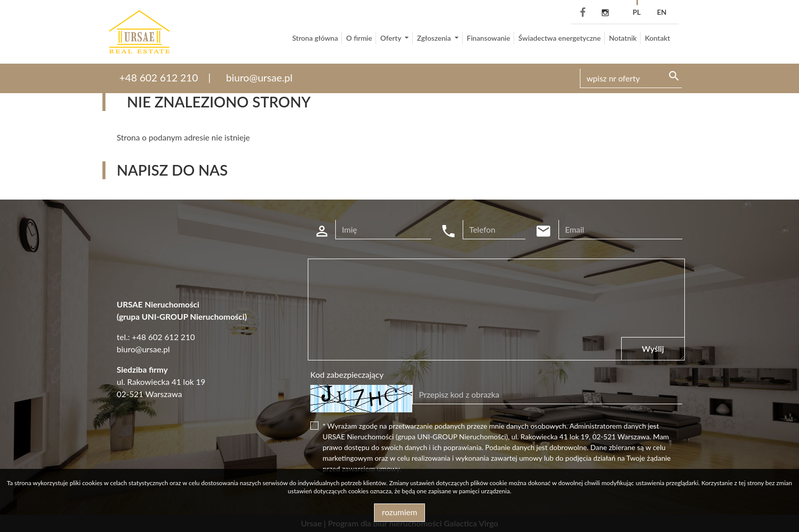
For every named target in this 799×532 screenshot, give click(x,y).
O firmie (359, 38)
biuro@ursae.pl (259, 77)
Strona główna (315, 38)
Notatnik (623, 38)
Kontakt (657, 38)
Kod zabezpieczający (347, 374)
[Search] (631, 78)
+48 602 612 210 (159, 77)
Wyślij (653, 348)
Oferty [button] (391, 38)
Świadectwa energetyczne (560, 38)
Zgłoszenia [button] (435, 38)
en (662, 12)
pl (636, 12)
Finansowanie (488, 38)
